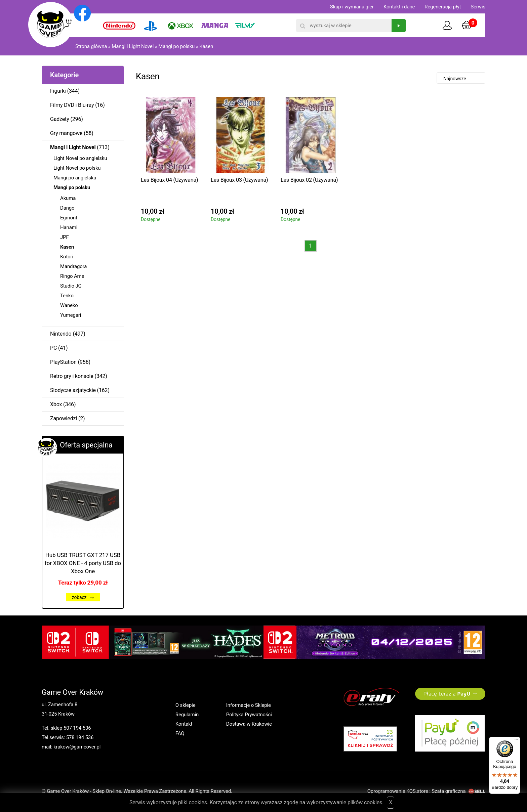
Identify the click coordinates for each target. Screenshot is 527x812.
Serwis (478, 7)
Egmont (69, 218)
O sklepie (186, 705)
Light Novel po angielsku (80, 158)
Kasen (206, 46)
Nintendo (61, 334)
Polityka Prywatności (249, 715)
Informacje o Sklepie (249, 705)
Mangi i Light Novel (133, 46)
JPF (65, 237)
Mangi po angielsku (75, 178)
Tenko (67, 296)
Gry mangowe (66, 133)
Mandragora (73, 266)
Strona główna (91, 46)
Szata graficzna (458, 791)
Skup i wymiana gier (352, 7)
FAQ (180, 733)
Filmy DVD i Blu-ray (72, 105)
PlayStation (63, 362)
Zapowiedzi (64, 418)
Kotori (67, 257)
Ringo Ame (72, 276)
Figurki (58, 91)
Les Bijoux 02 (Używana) (309, 180)
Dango (67, 208)
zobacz (83, 597)
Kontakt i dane (399, 7)
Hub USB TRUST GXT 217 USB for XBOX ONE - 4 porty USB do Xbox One (83, 563)
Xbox (56, 404)
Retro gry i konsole (72, 376)
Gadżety (60, 119)
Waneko (69, 305)
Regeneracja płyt (443, 7)
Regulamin (187, 715)
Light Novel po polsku (77, 168)
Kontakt (184, 724)
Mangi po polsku (176, 46)
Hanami (69, 227)
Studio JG (71, 286)
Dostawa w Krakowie (249, 724)
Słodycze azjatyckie (73, 390)
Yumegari (71, 315)
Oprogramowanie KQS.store (398, 791)
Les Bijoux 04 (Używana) (169, 180)
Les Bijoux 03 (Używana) (239, 180)
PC (53, 348)
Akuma (68, 198)
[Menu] (516, 741)
